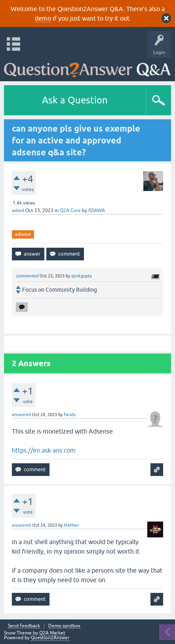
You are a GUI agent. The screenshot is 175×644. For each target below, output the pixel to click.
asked (18, 210)
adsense (23, 234)
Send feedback (24, 626)
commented (27, 276)
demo (43, 18)
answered (21, 415)
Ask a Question (75, 100)
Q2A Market (52, 633)
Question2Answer (50, 638)
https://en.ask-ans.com (44, 450)
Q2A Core (70, 210)
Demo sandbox (64, 626)
